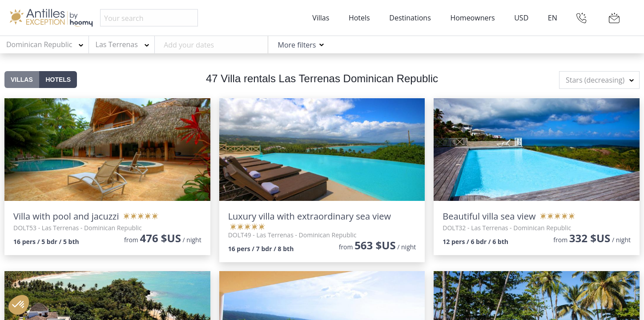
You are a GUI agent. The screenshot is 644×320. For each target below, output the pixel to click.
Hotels (359, 18)
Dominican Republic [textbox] (39, 44)
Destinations (410, 18)
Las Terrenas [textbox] (117, 44)
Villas (321, 18)
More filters (297, 45)
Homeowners (472, 18)
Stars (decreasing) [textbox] (595, 80)
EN (553, 18)
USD (521, 18)
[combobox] (44, 45)
